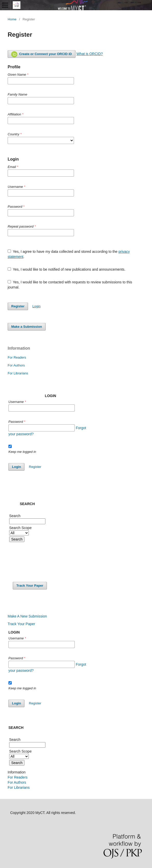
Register (18, 306)
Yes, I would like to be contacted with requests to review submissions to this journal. (70, 285)
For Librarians (18, 373)
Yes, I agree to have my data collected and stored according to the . (69, 254)
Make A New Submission (27, 616)
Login (36, 306)
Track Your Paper (30, 586)
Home (12, 19)
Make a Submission (27, 327)
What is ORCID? (90, 54)
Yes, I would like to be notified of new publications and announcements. (67, 269)
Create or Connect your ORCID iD (42, 54)
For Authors (16, 365)
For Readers (17, 357)
